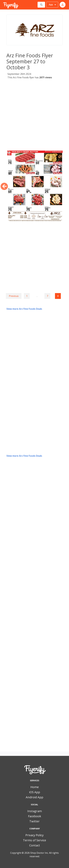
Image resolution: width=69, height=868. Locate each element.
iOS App (35, 792)
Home (35, 787)
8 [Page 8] (58, 296)
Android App (34, 797)
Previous (14, 296)
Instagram (35, 811)
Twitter (34, 821)
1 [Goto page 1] (27, 296)
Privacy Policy (34, 835)
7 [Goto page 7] (47, 296)
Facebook (35, 816)
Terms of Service (34, 840)
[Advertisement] (34, 115)
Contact (35, 845)
